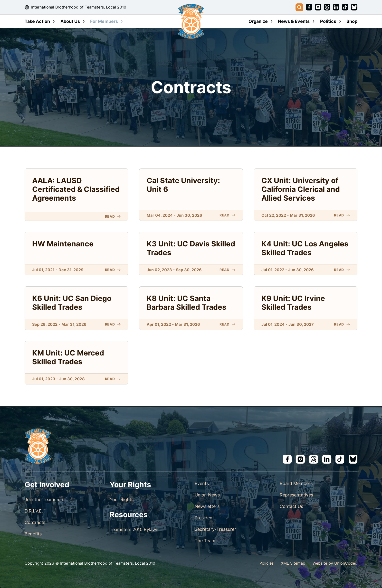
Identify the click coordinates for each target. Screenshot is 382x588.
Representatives (296, 495)
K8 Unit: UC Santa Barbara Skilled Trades (186, 303)
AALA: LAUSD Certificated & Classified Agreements (76, 189)
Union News (207, 495)
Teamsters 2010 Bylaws (134, 529)
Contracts (35, 522)
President (204, 518)
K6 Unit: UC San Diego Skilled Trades (72, 303)
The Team (205, 541)
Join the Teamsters (44, 499)
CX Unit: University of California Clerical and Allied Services (301, 189)
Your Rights (122, 499)
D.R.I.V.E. (34, 511)
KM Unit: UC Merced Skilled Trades (68, 357)
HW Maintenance (63, 244)
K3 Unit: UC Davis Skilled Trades (191, 248)
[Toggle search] (299, 7)
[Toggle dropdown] (54, 21)
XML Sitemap (293, 563)
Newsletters (207, 506)
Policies (267, 563)
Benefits (33, 534)
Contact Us (291, 506)
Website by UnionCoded (335, 563)
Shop (352, 21)
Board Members (296, 483)
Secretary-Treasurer (215, 529)
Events (202, 483)
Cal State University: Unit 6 (183, 185)
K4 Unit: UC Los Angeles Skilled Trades (305, 248)
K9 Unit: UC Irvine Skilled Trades (293, 303)
